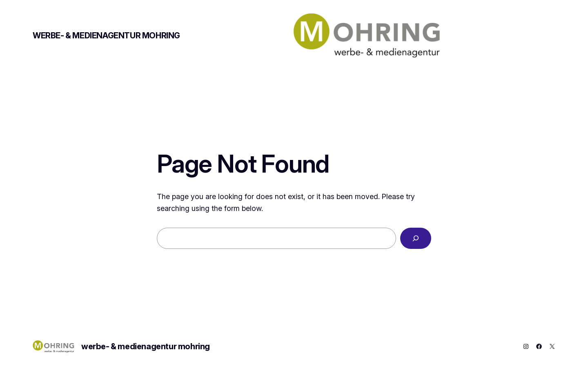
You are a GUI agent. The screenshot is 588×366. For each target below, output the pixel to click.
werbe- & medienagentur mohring (106, 35)
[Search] (416, 238)
